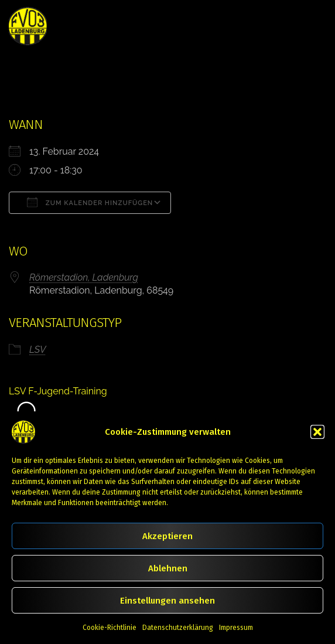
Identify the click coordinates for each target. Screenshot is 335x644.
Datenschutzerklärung (178, 628)
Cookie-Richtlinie (110, 628)
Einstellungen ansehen (167, 601)
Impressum (236, 628)
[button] (317, 432)
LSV (37, 350)
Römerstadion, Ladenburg (84, 277)
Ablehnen (168, 568)
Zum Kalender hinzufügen (90, 202)
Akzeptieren (167, 536)
